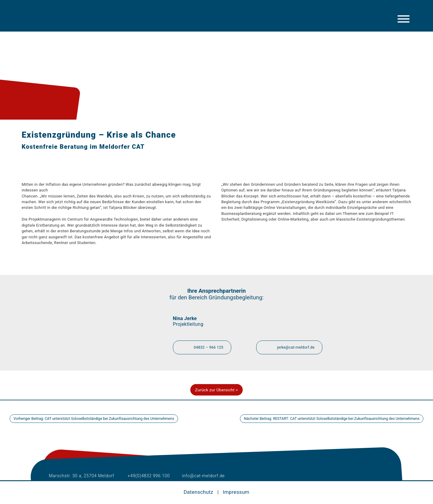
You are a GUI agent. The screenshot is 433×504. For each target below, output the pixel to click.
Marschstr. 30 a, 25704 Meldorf (78, 476)
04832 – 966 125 (203, 347)
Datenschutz (198, 492)
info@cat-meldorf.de (201, 476)
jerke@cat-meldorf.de (291, 347)
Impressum (236, 492)
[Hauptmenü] (404, 19)
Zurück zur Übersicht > (216, 390)
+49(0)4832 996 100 (146, 476)
